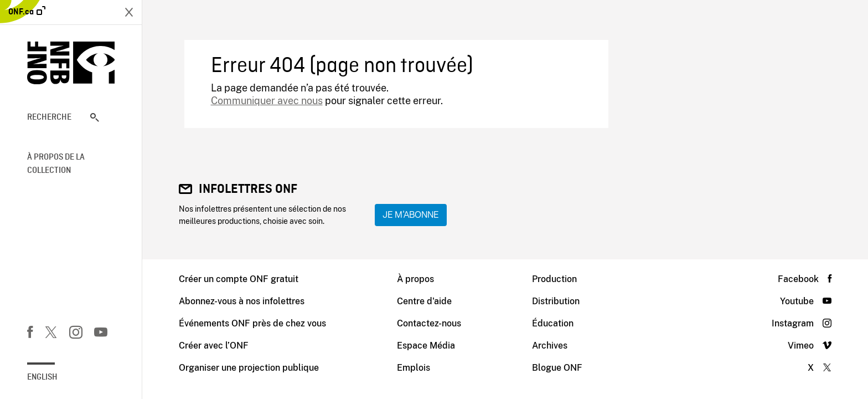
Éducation (553, 323)
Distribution (556, 301)
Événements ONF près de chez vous (252, 323)
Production (554, 279)
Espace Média (426, 346)
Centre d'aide (424, 301)
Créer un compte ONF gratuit (239, 279)
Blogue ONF (557, 368)
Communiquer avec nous (267, 101)
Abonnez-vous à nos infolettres (242, 301)
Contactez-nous (429, 323)
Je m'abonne (411, 215)
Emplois (414, 368)
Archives (550, 346)
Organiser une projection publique (249, 368)
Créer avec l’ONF (214, 346)
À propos (415, 279)
